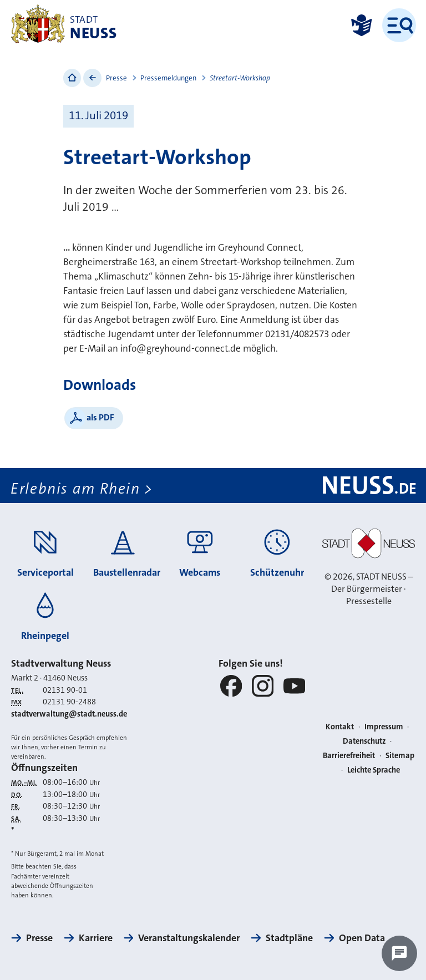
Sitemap (400, 756)
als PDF (100, 417)
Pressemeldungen (168, 78)
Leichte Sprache (374, 770)
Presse (116, 78)
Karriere (96, 938)
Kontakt (340, 727)
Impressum (384, 727)
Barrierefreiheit (349, 756)
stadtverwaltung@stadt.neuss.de (69, 714)
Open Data (362, 938)
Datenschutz (364, 741)
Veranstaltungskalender (189, 938)
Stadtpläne (289, 938)
